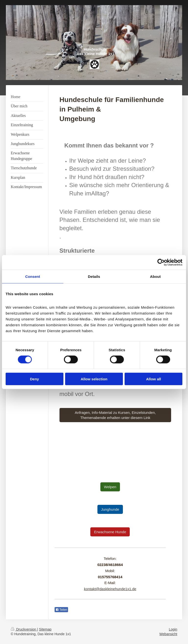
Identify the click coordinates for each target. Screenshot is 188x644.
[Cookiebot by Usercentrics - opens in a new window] (161, 262)
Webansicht (168, 634)
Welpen (110, 487)
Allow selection (94, 379)
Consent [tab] (33, 276)
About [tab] (155, 276)
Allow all (154, 379)
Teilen (61, 610)
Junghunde (110, 509)
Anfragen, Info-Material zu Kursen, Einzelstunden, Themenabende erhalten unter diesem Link (115, 415)
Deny (34, 379)
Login (173, 629)
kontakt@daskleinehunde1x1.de (110, 589)
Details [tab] (94, 276)
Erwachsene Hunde (110, 532)
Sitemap (45, 629)
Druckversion (24, 629)
